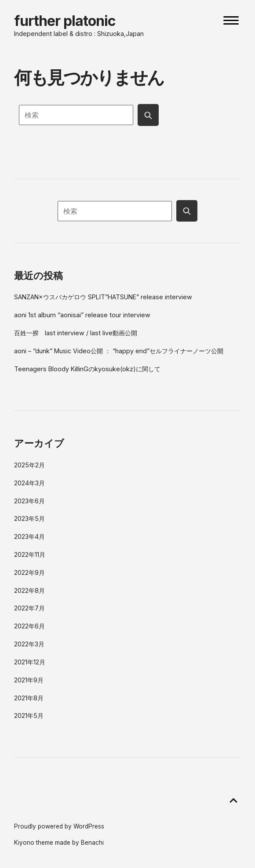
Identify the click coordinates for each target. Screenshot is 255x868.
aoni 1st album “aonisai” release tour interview (82, 315)
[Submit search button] (148, 115)
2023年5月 (29, 518)
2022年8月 (29, 590)
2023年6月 (29, 501)
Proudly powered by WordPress (59, 826)
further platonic (65, 21)
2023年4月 (29, 536)
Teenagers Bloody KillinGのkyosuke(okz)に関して (87, 369)
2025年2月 (29, 465)
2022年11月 (30, 554)
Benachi (92, 843)
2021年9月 (29, 680)
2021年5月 (29, 716)
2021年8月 (29, 698)
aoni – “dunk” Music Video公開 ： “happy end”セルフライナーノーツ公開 (119, 351)
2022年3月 (29, 644)
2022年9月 (29, 572)
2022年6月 (29, 626)
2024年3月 (29, 483)
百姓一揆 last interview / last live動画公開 (76, 333)
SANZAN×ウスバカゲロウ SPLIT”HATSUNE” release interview (103, 297)
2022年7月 (29, 608)
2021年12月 (30, 662)
